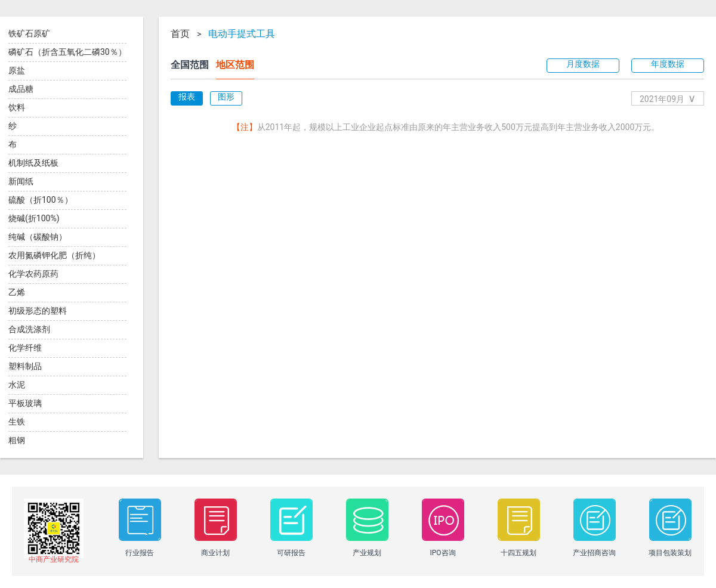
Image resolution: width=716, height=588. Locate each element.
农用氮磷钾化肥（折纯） (54, 255)
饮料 (17, 107)
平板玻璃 (25, 403)
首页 (180, 34)
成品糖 (21, 89)
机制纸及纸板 (33, 163)
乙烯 (17, 292)
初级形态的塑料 (38, 311)
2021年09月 (668, 98)
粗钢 (17, 440)
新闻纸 (21, 181)
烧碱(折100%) (34, 218)
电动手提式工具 (242, 34)
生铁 (17, 422)
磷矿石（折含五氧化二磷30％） (67, 52)
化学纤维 (25, 348)
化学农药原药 (33, 274)
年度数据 (668, 64)
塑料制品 (25, 366)
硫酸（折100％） (41, 200)
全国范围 (190, 65)
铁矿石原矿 (29, 33)
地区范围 (235, 65)
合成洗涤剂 (29, 329)
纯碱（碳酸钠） (38, 237)
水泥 (17, 385)
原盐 (17, 70)
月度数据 (583, 64)
